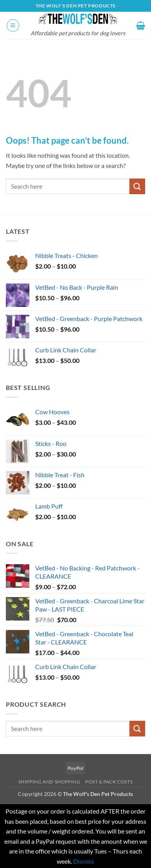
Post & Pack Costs (109, 782)
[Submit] (137, 186)
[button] (13, 25)
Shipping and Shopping (49, 782)
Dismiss (84, 861)
